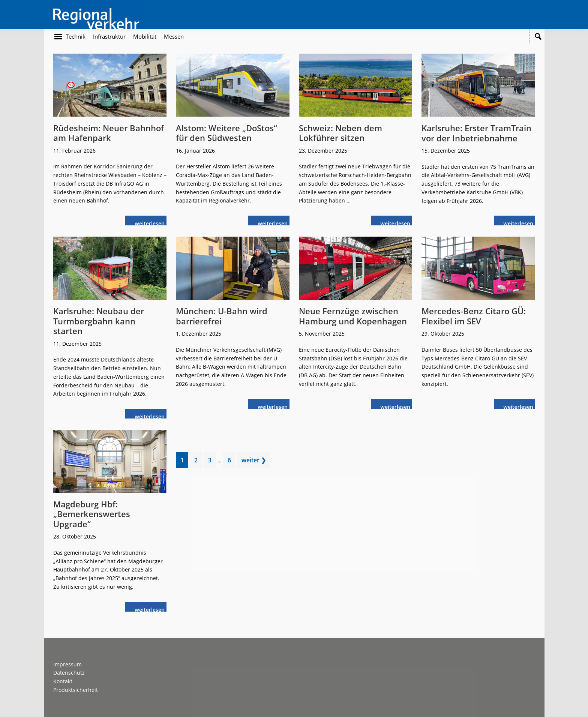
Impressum (67, 664)
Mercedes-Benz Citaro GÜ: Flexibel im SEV (474, 316)
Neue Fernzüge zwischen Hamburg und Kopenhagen (353, 316)
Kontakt (63, 681)
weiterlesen (151, 223)
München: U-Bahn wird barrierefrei (222, 316)
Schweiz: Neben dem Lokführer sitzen (340, 133)
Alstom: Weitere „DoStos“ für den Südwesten (226, 133)
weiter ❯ (254, 460)
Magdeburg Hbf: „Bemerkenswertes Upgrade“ (92, 514)
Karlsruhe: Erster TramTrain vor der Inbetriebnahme (476, 133)
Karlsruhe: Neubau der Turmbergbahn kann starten (99, 321)
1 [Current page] (184, 461)
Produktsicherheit (76, 690)
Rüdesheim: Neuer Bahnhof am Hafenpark (109, 133)
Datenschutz (69, 673)
